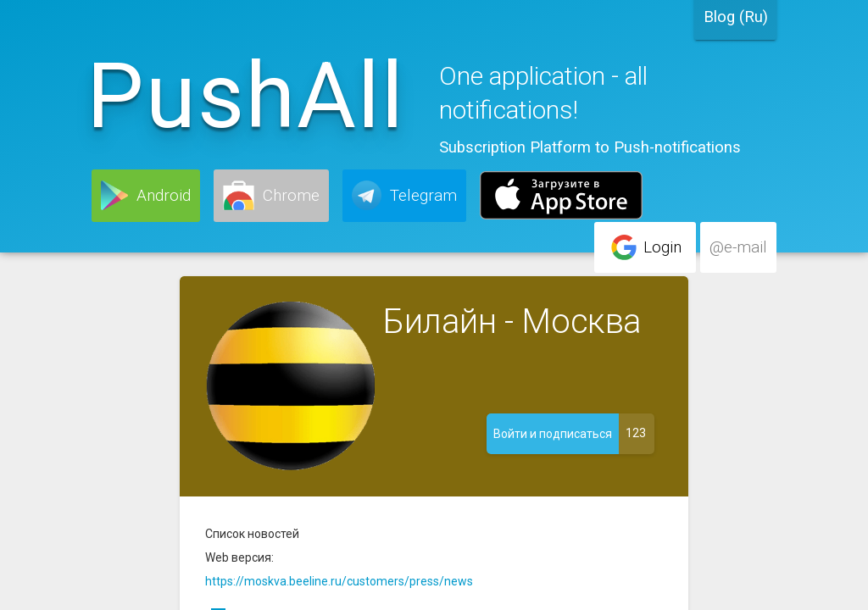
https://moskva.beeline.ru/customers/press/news (339, 581)
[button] (146, 196)
